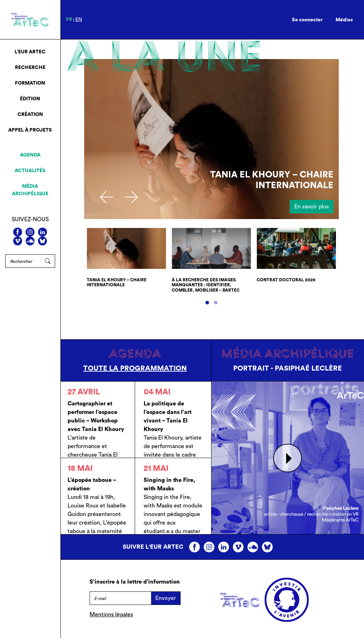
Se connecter (307, 20)
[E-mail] (120, 598)
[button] (207, 303)
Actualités (30, 171)
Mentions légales (111, 615)
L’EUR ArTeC (30, 52)
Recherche (30, 68)
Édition (30, 99)
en (79, 20)
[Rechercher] (23, 261)
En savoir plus (312, 207)
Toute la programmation (135, 368)
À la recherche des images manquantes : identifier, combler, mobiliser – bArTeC (206, 285)
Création (30, 115)
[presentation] (106, 197)
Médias (344, 20)
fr (69, 20)
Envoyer (166, 598)
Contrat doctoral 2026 (286, 280)
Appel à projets (30, 130)
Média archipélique (30, 190)
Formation (30, 83)
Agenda (30, 155)
